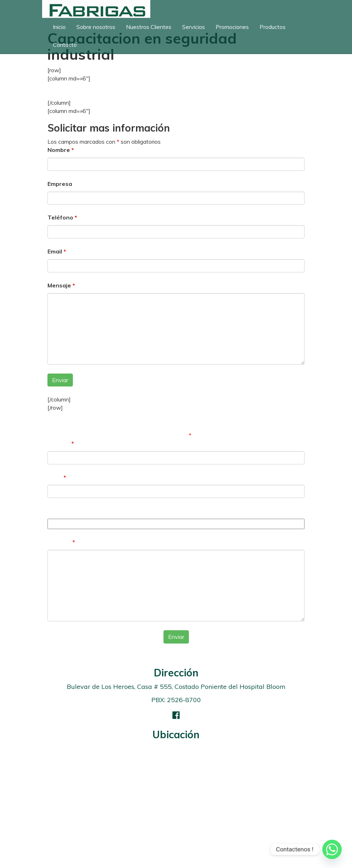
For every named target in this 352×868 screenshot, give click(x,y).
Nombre (61, 150)
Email (57, 251)
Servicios (193, 27)
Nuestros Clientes (149, 27)
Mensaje (61, 285)
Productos (273, 27)
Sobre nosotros (96, 27)
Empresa (60, 184)
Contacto (65, 45)
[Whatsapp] (332, 849)
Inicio (59, 27)
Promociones (232, 27)
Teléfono (62, 217)
